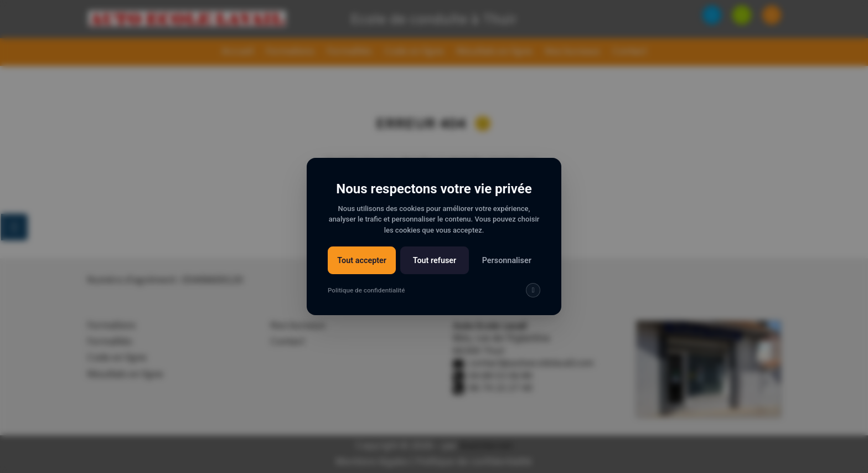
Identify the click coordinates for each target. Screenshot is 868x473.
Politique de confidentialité (366, 291)
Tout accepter (362, 261)
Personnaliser (507, 261)
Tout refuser (435, 261)
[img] (533, 291)
